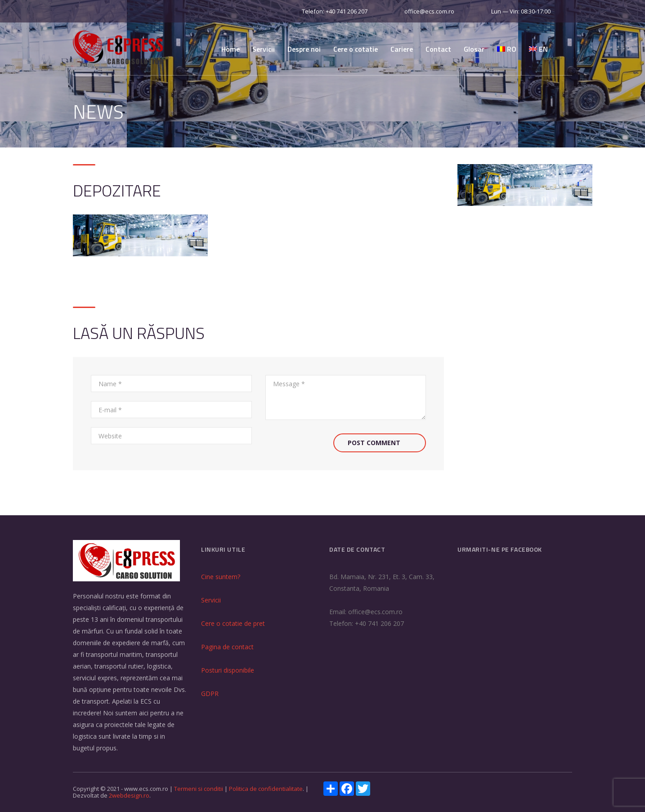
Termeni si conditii (199, 789)
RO (507, 49)
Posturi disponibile (228, 670)
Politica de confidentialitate (266, 789)
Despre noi (304, 49)
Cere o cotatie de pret (233, 623)
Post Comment (374, 443)
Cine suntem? (221, 577)
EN (538, 49)
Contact (438, 49)
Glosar (474, 49)
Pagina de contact (227, 647)
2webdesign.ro (129, 795)
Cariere (402, 49)
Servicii (264, 49)
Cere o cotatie (356, 49)
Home (231, 49)
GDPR (210, 694)
